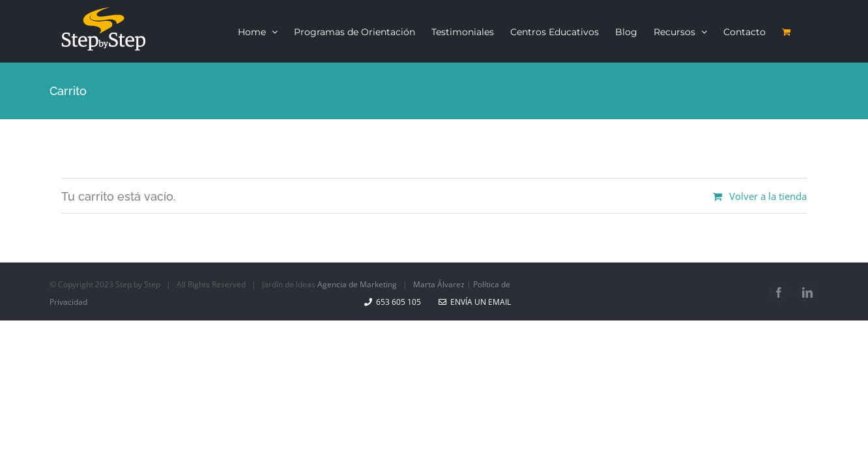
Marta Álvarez (439, 284)
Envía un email (475, 302)
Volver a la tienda (768, 196)
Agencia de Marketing (357, 284)
